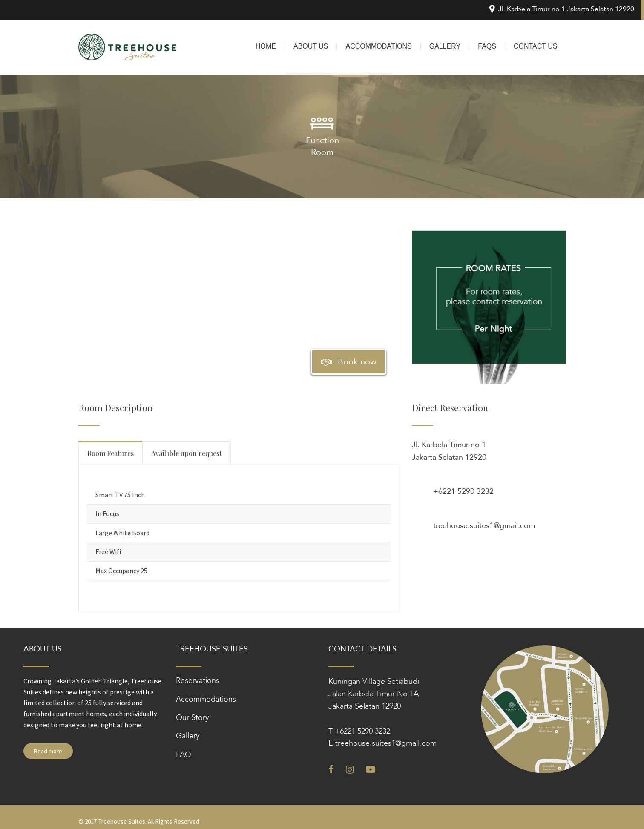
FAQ (184, 755)
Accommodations (206, 699)
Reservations (198, 681)
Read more (48, 751)
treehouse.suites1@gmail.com (484, 526)
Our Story (193, 718)
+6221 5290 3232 (463, 492)
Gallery (188, 736)
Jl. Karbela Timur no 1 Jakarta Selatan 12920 (449, 451)
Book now (349, 362)
